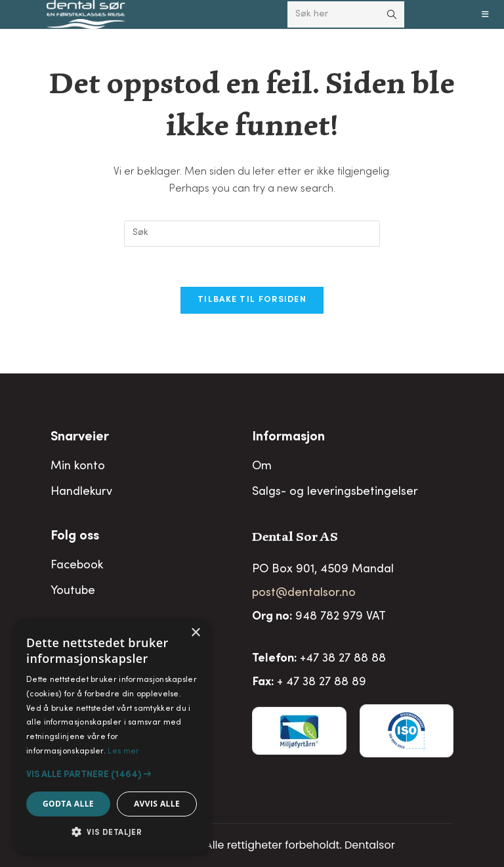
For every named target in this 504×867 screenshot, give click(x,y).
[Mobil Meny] (486, 14)
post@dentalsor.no (304, 593)
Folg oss (75, 537)
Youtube (73, 591)
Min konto (78, 467)
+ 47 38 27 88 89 (322, 683)
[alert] (112, 736)
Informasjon (288, 438)
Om (262, 467)
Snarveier (80, 438)
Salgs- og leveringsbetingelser (335, 492)
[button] (112, 774)
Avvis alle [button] (157, 804)
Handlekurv (81, 492)
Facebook (77, 566)
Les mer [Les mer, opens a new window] (123, 751)
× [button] (195, 633)
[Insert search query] (252, 234)
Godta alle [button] (68, 804)
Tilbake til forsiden (252, 300)
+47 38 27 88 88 (343, 659)
